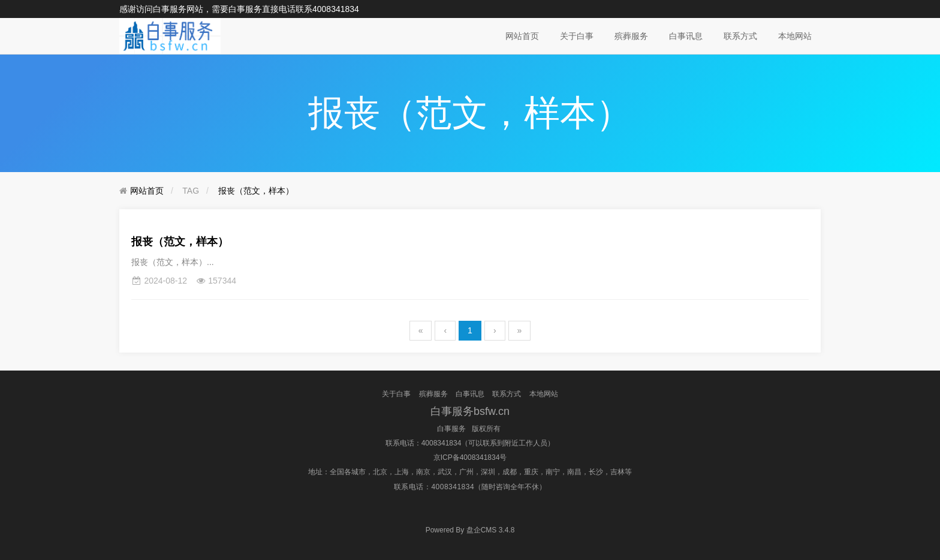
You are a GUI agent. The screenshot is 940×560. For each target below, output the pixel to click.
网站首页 (522, 36)
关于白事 (577, 36)
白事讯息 (686, 36)
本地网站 (795, 36)
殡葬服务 (631, 36)
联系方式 (740, 36)
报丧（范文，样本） (256, 191)
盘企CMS (470, 530)
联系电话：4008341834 (424, 443)
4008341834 (336, 9)
